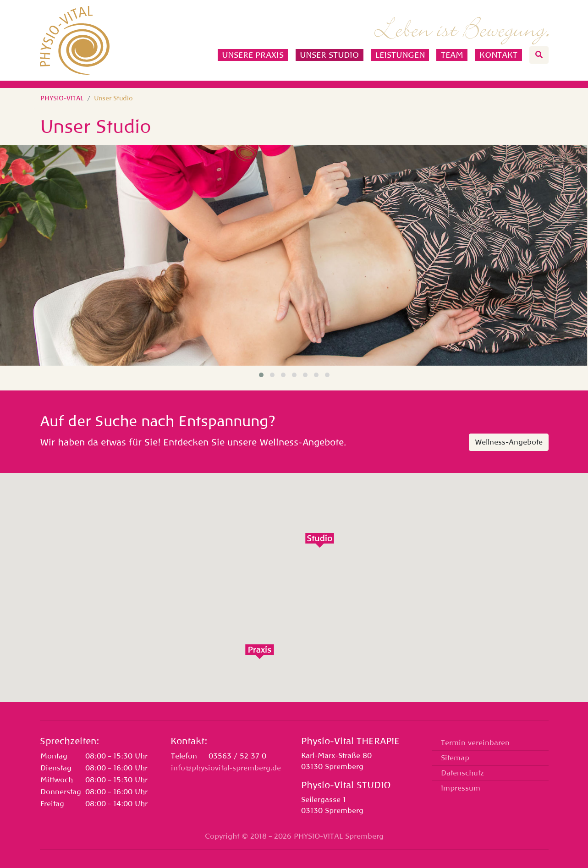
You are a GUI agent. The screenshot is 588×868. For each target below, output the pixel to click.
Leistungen (400, 55)
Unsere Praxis (253, 55)
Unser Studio (329, 55)
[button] (261, 375)
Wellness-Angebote (509, 442)
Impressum (461, 788)
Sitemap (455, 758)
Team (452, 55)
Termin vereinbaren (475, 743)
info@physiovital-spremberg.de (226, 768)
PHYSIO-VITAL (62, 98)
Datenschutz (462, 773)
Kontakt (498, 55)
